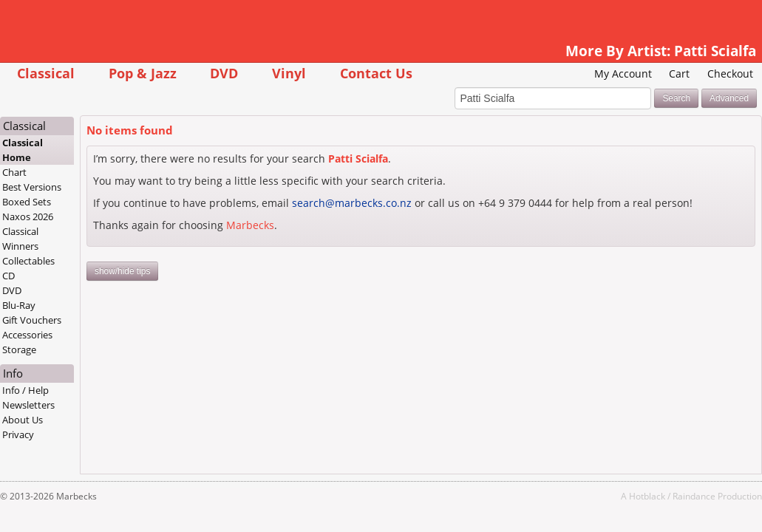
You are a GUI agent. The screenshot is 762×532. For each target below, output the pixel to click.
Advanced (699, 99)
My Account (592, 74)
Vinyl (319, 73)
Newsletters (59, 406)
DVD (255, 73)
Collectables (59, 262)
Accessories (58, 335)
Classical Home (54, 151)
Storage (50, 350)
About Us (54, 420)
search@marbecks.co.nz (382, 204)
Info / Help (57, 391)
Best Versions (63, 188)
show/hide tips (153, 287)
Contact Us (406, 73)
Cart (649, 74)
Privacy (49, 435)
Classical (76, 73)
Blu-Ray (50, 306)
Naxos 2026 (59, 217)
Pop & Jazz (173, 73)
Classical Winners (51, 239)
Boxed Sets (58, 202)
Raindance (664, 497)
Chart (45, 173)
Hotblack (617, 497)
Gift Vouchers (63, 321)
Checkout (700, 74)
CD (40, 276)
